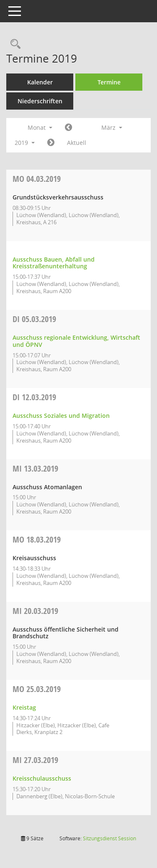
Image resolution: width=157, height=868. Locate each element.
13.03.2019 (35, 468)
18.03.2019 (37, 539)
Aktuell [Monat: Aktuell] (77, 143)
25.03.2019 (37, 689)
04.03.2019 (37, 179)
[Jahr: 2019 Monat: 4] (51, 143)
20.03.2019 (35, 611)
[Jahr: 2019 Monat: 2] (68, 128)
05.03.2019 (34, 319)
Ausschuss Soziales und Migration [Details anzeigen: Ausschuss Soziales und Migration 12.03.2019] (61, 416)
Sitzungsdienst (109, 838)
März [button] (112, 127)
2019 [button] (25, 143)
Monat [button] (40, 127)
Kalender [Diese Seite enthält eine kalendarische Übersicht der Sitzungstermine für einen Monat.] (40, 82)
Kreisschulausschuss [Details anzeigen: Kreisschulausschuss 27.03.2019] (42, 778)
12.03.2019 (34, 397)
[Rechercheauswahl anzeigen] (13, 44)
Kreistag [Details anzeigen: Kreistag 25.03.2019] (24, 707)
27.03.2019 (35, 760)
